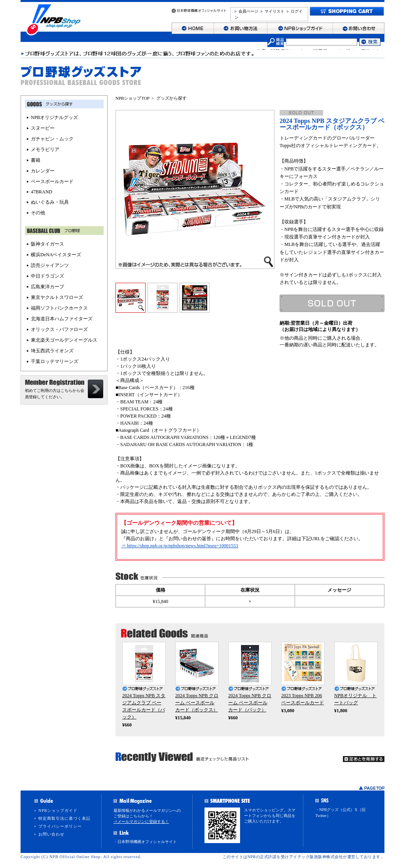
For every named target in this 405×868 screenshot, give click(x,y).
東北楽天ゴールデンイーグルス (64, 340)
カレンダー (43, 171)
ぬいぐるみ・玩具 (50, 202)
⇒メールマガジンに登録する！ (141, 822)
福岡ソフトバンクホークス (59, 308)
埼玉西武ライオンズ (52, 351)
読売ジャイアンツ (50, 265)
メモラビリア (45, 149)
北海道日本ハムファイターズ (62, 319)
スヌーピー (43, 128)
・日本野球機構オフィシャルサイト (145, 842)
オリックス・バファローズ (59, 329)
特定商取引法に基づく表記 (64, 818)
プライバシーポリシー (60, 826)
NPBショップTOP (132, 98)
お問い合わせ (51, 834)
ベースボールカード (52, 182)
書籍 (36, 160)
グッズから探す (171, 98)
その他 (38, 213)
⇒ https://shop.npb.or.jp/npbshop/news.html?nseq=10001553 (180, 546)
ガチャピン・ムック (52, 139)
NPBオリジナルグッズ (54, 117)
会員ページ (248, 11)
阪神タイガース (47, 244)
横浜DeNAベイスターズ (56, 255)
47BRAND (42, 192)
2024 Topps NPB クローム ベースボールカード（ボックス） (197, 703)
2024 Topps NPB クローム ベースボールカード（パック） (250, 703)
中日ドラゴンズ (47, 276)
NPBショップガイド (58, 810)
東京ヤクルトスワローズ (57, 297)
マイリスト (274, 11)
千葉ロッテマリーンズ (55, 361)
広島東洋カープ (47, 287)
